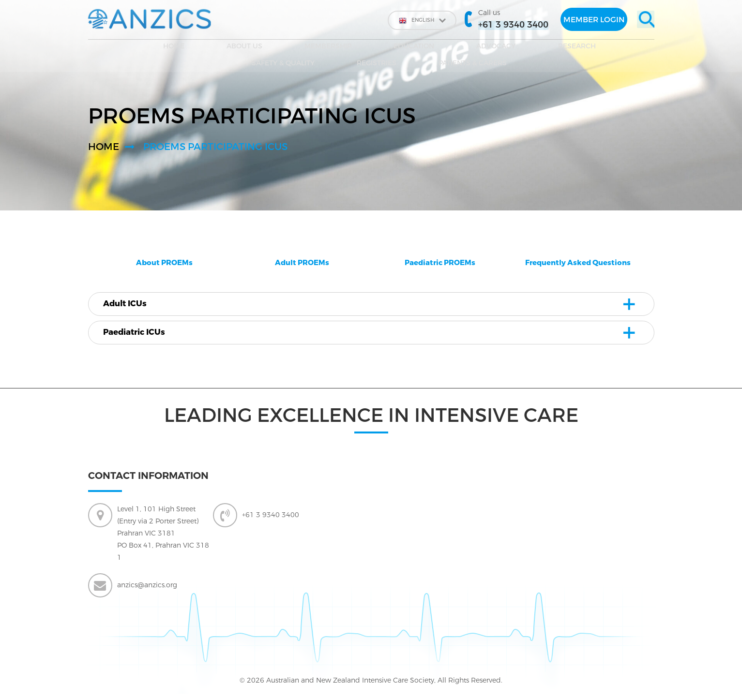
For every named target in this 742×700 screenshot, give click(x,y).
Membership (219, 48)
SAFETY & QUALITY (465, 48)
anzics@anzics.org (147, 587)
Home (112, 48)
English (408, 20)
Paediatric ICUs (141, 334)
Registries (534, 48)
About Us (159, 48)
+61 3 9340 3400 (271, 517)
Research (396, 48)
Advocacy (339, 48)
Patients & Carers (607, 48)
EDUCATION (281, 48)
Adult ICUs (131, 304)
